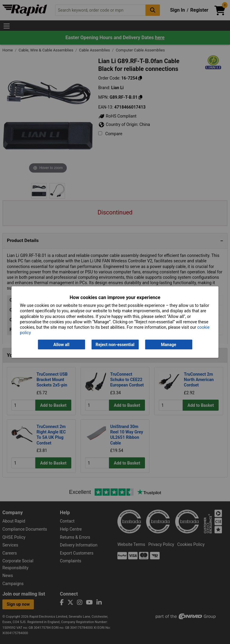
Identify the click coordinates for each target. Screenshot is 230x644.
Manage (169, 345)
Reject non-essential (115, 345)
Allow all (61, 345)
